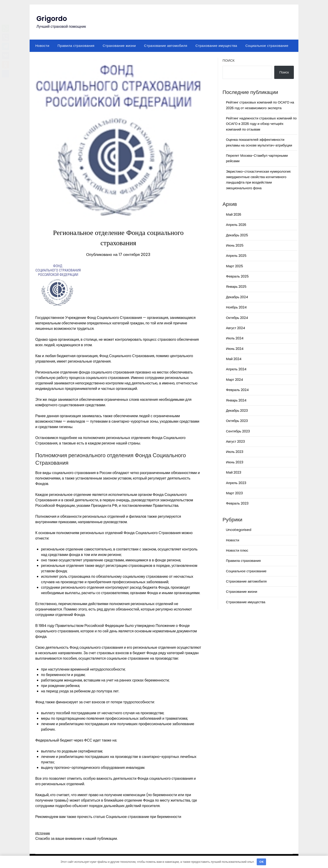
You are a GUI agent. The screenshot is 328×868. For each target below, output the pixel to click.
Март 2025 (234, 266)
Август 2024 (236, 328)
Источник (43, 833)
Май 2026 (234, 214)
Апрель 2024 (236, 369)
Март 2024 (234, 380)
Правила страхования (76, 46)
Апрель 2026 (236, 225)
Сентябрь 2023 (238, 431)
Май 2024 (234, 359)
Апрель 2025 (236, 256)
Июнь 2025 (235, 245)
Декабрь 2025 (237, 235)
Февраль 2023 (237, 503)
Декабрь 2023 (237, 410)
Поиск (229, 60)
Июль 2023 (235, 452)
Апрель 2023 (236, 483)
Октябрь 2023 (237, 421)
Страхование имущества (216, 46)
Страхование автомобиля (166, 46)
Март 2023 (234, 493)
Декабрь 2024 (237, 297)
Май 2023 (234, 472)
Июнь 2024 (235, 349)
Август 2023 (235, 441)
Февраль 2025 (237, 276)
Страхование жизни (119, 46)
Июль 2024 (235, 338)
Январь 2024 (236, 400)
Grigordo (52, 19)
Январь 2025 (236, 286)
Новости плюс (237, 550)
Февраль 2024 (237, 390)
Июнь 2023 (235, 462)
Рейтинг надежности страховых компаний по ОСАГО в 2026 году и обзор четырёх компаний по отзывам (261, 124)
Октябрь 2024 (237, 318)
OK (261, 862)
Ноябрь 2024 (236, 307)
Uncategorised (239, 530)
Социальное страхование (267, 46)
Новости (42, 46)
